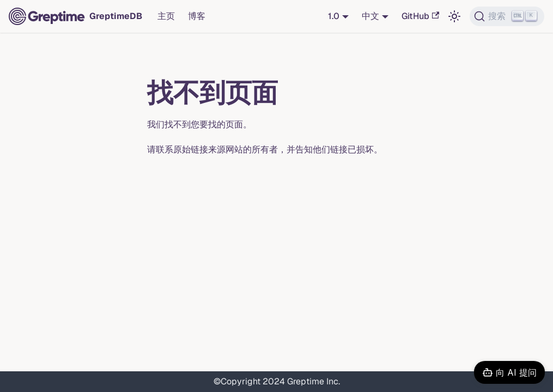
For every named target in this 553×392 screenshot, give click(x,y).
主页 (166, 16)
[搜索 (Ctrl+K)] (507, 16)
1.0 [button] (334, 16)
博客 (197, 16)
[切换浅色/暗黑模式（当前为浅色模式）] (454, 16)
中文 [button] (370, 16)
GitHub (420, 16)
